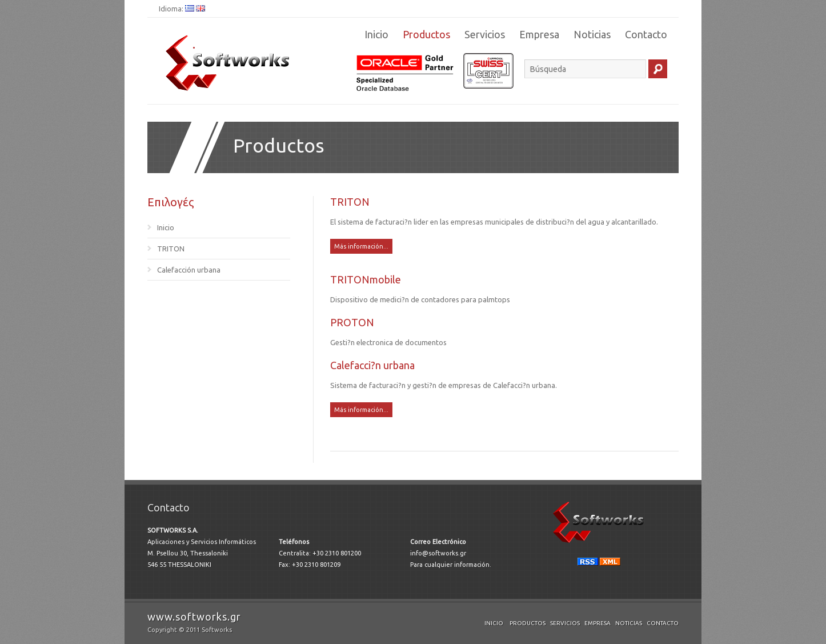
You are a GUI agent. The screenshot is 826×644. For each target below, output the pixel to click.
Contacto (646, 34)
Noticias (592, 34)
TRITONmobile (366, 279)
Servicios (485, 34)
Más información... (361, 246)
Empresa (539, 34)
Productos (426, 34)
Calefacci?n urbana (372, 365)
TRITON (171, 249)
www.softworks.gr (194, 617)
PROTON (352, 322)
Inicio (376, 34)
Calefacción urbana (189, 270)
